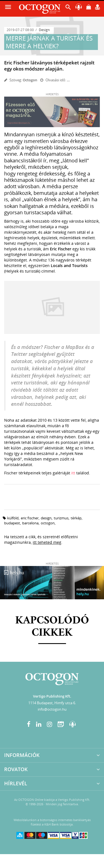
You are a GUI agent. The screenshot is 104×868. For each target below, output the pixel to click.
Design (44, 30)
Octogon (30, 80)
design (46, 518)
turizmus (61, 518)
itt (73, 473)
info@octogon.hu (52, 709)
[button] (68, 8)
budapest (12, 523)
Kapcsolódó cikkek (52, 627)
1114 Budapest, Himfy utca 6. (52, 703)
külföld (13, 518)
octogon (48, 523)
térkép (76, 518)
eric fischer (30, 518)
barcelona (30, 523)
